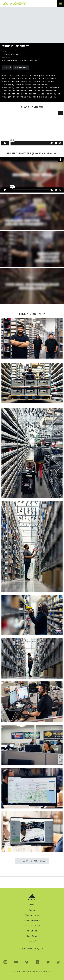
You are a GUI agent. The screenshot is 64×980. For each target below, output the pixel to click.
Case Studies (32, 921)
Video (32, 910)
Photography (32, 915)
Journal (32, 941)
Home (32, 905)
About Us (32, 931)
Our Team (32, 936)
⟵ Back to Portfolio (32, 861)
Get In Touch (32, 926)
